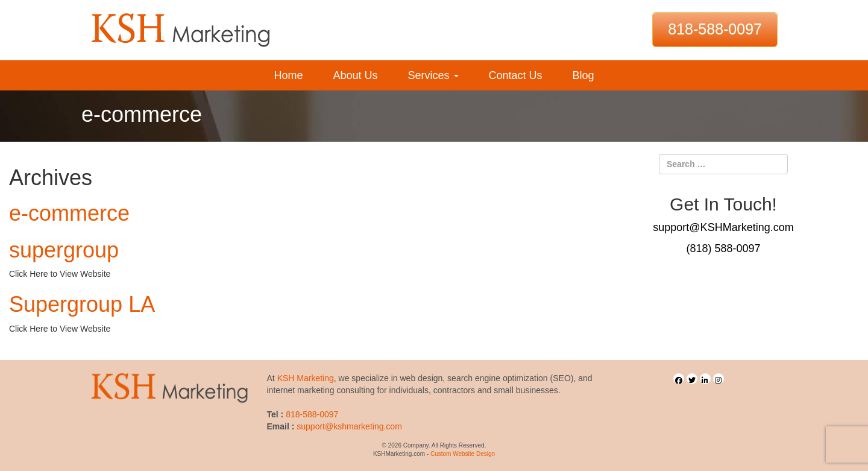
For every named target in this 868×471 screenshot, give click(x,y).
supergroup (64, 250)
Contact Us (516, 75)
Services (433, 75)
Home (288, 75)
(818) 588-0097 (723, 248)
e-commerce (69, 213)
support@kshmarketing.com (349, 426)
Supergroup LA (82, 304)
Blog (583, 75)
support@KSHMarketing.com (723, 227)
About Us (355, 75)
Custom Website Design (463, 454)
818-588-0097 (715, 29)
